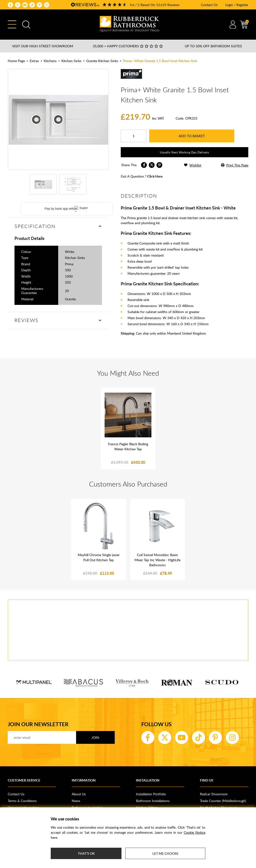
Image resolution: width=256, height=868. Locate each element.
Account (233, 25)
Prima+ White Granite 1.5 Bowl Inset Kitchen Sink (160, 61)
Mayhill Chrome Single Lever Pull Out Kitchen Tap (99, 557)
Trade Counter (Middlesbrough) (223, 801)
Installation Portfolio (151, 794)
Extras (34, 61)
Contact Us (209, 5)
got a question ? (142, 176)
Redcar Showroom (214, 794)
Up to (213, 46)
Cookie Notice (195, 832)
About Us (79, 794)
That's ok (86, 853)
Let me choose (165, 853)
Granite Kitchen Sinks (102, 61)
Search (26, 25)
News (76, 801)
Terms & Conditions (22, 801)
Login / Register (237, 5)
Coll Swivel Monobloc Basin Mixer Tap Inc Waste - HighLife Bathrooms (157, 560)
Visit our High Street (43, 46)
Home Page (16, 61)
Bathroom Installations (153, 801)
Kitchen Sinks (71, 61)
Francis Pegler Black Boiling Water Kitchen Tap (128, 446)
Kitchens (50, 61)
